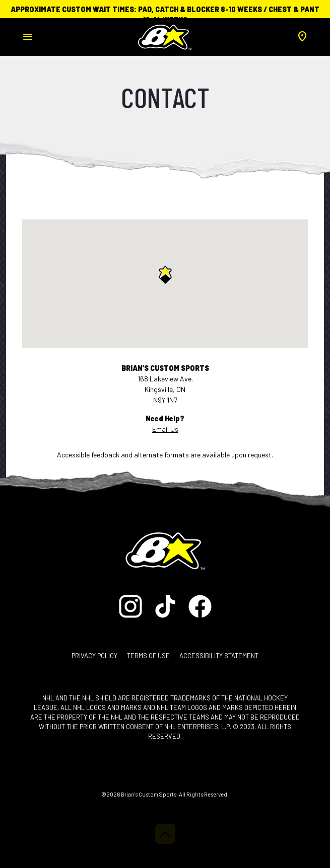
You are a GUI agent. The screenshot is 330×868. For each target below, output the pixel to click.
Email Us (165, 429)
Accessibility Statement (219, 656)
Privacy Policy (94, 656)
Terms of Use (148, 656)
